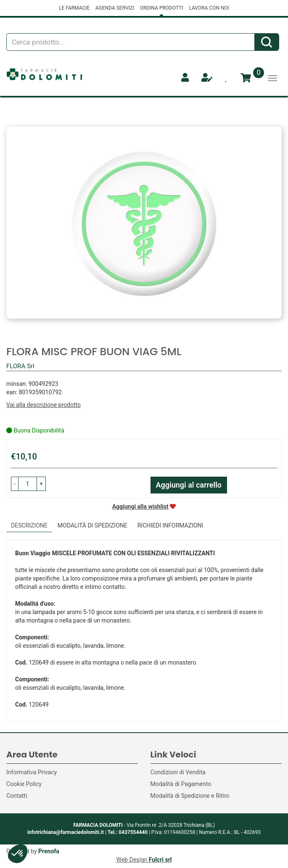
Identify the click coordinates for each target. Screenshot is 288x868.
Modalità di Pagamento (181, 784)
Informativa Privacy (32, 772)
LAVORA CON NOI (209, 8)
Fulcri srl (160, 860)
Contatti (17, 796)
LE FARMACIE (74, 8)
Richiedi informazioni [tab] (170, 525)
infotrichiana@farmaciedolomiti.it (66, 832)
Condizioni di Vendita (178, 772)
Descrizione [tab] (29, 525)
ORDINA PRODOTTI (162, 8)
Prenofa (49, 851)
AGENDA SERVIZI (115, 8)
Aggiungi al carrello (189, 485)
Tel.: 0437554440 (128, 832)
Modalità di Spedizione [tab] (92, 525)
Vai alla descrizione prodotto (44, 405)
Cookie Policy (24, 784)
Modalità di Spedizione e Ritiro (190, 796)
